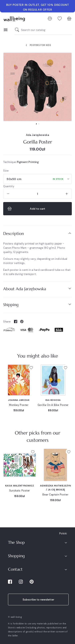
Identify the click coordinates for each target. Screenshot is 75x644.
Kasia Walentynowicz (20, 486)
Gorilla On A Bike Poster (53, 405)
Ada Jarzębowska (37, 135)
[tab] (37, 234)
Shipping (37, 305)
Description (37, 233)
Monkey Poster (19, 405)
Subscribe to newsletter (38, 600)
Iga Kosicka (53, 400)
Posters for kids (37, 45)
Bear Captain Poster (55, 495)
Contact (15, 569)
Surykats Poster (20, 491)
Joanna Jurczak (19, 400)
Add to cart (26, 209)
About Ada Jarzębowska (37, 289)
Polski (63, 533)
